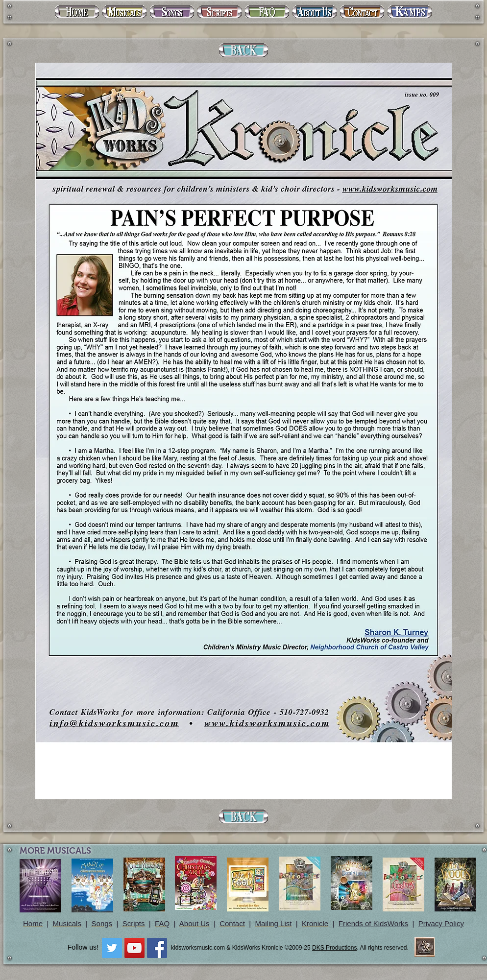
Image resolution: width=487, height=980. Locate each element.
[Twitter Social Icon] (112, 948)
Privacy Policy (441, 923)
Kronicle (315, 923)
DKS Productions (334, 948)
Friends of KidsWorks (373, 923)
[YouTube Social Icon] (134, 948)
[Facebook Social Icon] (157, 948)
